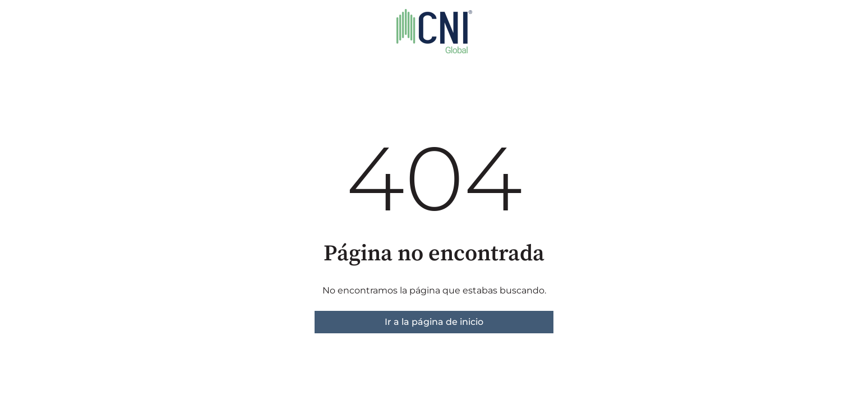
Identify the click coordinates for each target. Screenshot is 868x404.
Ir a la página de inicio (434, 322)
